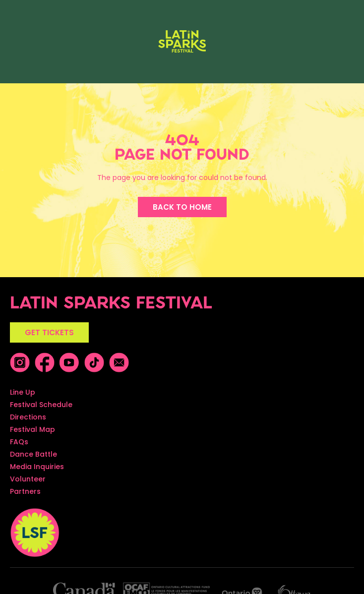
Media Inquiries (37, 467)
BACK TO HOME (182, 207)
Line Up (23, 392)
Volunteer (28, 479)
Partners (25, 491)
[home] (182, 42)
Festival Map (32, 429)
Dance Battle (33, 454)
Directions (28, 417)
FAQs (19, 442)
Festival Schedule (41, 405)
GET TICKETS (49, 332)
